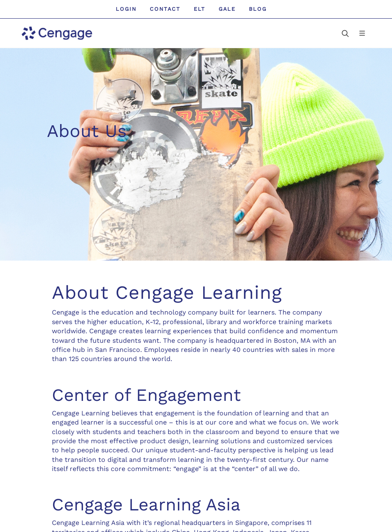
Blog (258, 9)
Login (126, 9)
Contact (165, 9)
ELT (200, 9)
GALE (227, 9)
